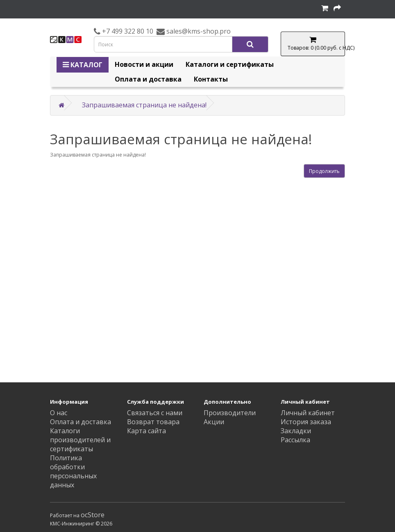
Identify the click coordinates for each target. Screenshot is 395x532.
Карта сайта (146, 431)
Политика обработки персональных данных (73, 471)
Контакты (211, 79)
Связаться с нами (155, 413)
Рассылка (295, 440)
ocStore (93, 515)
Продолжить (324, 171)
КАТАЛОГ (83, 65)
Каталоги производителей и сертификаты (80, 440)
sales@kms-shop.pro (198, 31)
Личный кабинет (308, 413)
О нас (59, 413)
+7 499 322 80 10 (127, 31)
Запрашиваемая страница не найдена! (144, 105)
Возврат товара (153, 422)
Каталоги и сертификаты (230, 64)
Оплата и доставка (148, 79)
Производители (230, 413)
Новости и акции (144, 64)
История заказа (306, 422)
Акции (214, 422)
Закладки (296, 431)
